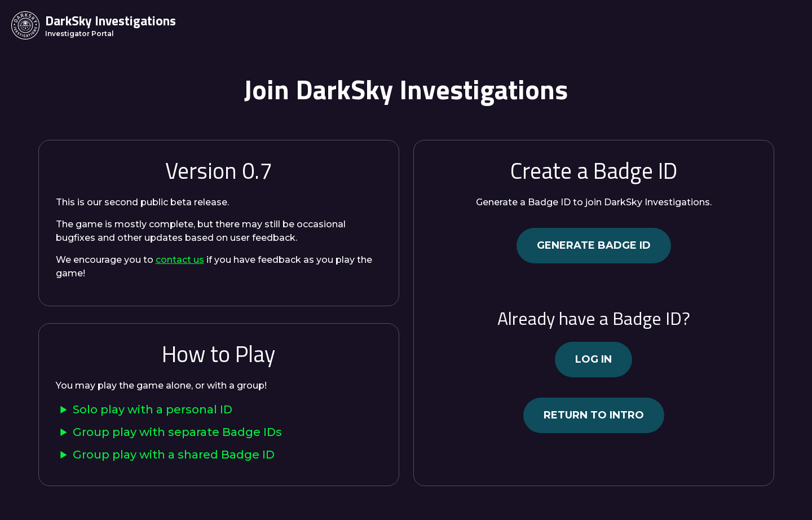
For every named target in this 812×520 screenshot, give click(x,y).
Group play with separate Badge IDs (177, 432)
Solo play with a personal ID (153, 409)
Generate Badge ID (594, 245)
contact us (180, 260)
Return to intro (594, 415)
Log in (593, 359)
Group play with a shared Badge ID (174, 455)
